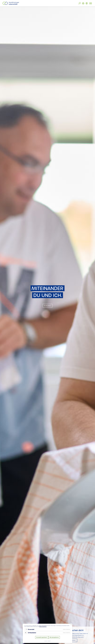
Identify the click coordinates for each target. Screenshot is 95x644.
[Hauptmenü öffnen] (91, 3)
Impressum (46, 641)
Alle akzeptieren (54, 637)
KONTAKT (47, 306)
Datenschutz (49, 641)
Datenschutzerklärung (43, 627)
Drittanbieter (32, 633)
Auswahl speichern (42, 637)
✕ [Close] (71, 625)
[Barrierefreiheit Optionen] (87, 3)
